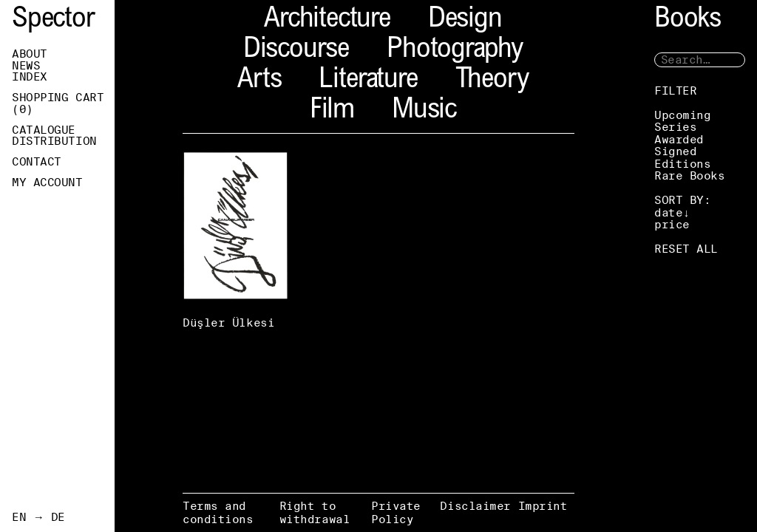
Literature (368, 81)
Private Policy (396, 512)
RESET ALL (686, 249)
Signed (675, 151)
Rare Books (690, 175)
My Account (47, 183)
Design (465, 20)
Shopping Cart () (58, 103)
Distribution (54, 141)
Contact (37, 162)
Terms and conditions (218, 512)
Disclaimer (475, 506)
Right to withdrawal (315, 512)
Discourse (296, 51)
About (30, 54)
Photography (455, 51)
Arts (259, 81)
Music (424, 111)
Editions (682, 164)
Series (675, 127)
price (672, 224)
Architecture (327, 20)
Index (30, 77)
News (26, 66)
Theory (492, 81)
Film (332, 111)
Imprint (543, 506)
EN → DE (38, 517)
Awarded (679, 139)
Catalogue (44, 130)
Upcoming (682, 115)
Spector (53, 20)
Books (688, 20)
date (668, 212)
